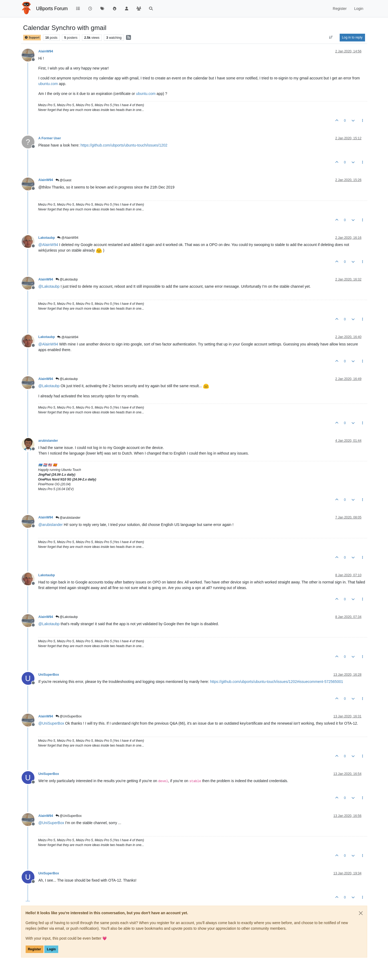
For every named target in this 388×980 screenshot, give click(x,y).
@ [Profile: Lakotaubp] (49, 286)
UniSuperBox (49, 675)
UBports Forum (52, 9)
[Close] (361, 913)
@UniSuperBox (69, 716)
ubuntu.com (48, 84)
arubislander (48, 441)
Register (35, 949)
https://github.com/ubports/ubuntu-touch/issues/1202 (124, 145)
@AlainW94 (68, 238)
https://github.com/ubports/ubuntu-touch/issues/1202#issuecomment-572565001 (277, 682)
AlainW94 (46, 51)
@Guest (64, 180)
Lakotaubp (47, 238)
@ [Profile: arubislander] (51, 525)
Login (51, 949)
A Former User (50, 138)
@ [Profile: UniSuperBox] (51, 723)
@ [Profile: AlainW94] (48, 245)
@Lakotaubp (67, 279)
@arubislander (68, 518)
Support (32, 38)
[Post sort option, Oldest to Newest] (331, 37)
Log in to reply (352, 37)
